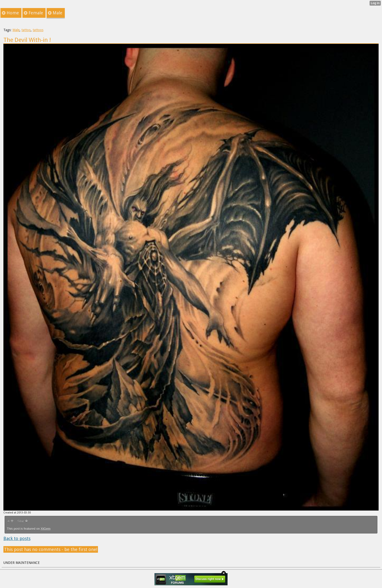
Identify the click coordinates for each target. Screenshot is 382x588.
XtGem (46, 529)
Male (16, 30)
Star (23, 521)
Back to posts (17, 538)
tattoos (38, 30)
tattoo (26, 30)
